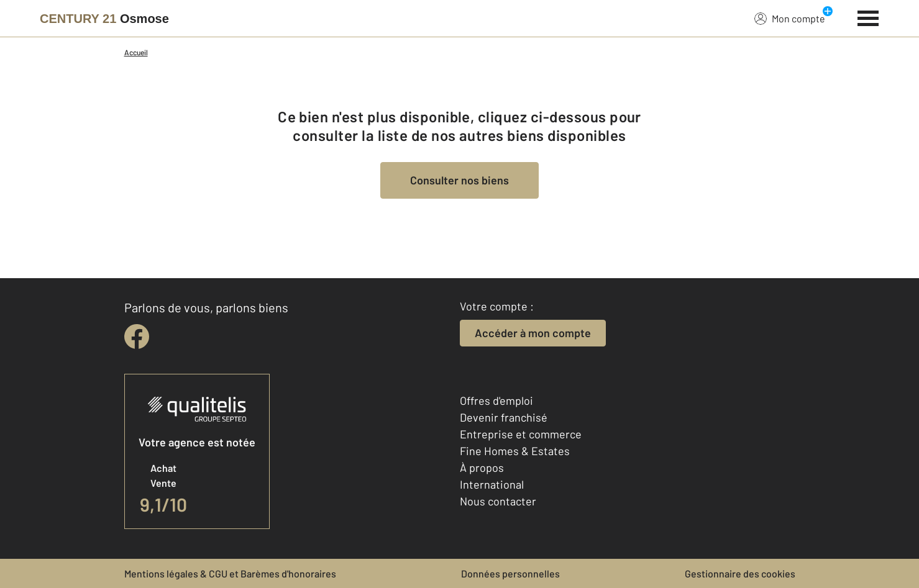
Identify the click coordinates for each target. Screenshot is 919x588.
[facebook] (137, 337)
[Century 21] (104, 19)
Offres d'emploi (496, 400)
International (492, 484)
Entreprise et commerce (521, 434)
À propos (482, 468)
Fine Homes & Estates (515, 451)
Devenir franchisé (504, 417)
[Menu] (868, 17)
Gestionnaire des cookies (740, 573)
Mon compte (790, 18)
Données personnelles (510, 573)
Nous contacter (498, 501)
